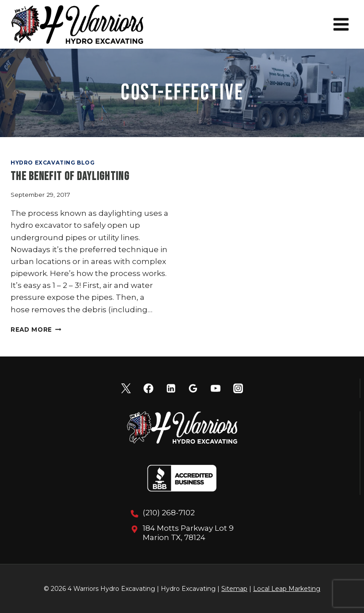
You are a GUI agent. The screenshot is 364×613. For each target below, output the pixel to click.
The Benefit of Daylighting (70, 177)
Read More (36, 329)
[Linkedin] (171, 388)
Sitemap (234, 589)
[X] (126, 388)
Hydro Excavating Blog (53, 163)
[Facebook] (148, 388)
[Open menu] (341, 24)
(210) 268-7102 (169, 513)
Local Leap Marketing (287, 589)
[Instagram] (238, 388)
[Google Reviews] (193, 388)
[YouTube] (216, 388)
